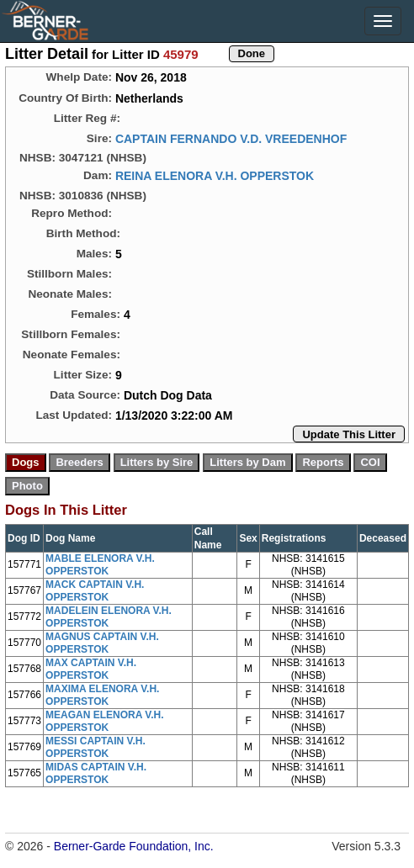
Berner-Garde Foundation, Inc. (134, 846)
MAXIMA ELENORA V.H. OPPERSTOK (102, 695)
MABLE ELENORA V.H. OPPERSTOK (100, 565)
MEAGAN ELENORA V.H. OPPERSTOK (104, 721)
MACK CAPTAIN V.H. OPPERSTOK (95, 591)
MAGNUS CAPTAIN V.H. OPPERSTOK (102, 643)
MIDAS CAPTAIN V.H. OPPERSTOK (96, 773)
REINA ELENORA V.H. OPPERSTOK (215, 176)
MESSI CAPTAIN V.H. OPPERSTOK (96, 747)
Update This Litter (349, 434)
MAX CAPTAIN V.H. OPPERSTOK (91, 669)
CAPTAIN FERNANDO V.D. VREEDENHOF (231, 139)
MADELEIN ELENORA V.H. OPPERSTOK (109, 617)
